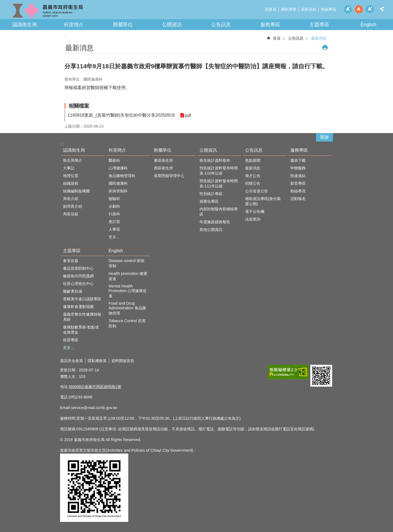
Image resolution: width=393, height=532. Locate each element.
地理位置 (71, 176)
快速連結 (298, 176)
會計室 (114, 222)
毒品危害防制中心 (78, 268)
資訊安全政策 (72, 361)
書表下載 (298, 160)
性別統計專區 (211, 194)
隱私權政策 (97, 361)
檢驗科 (114, 199)
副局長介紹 (73, 206)
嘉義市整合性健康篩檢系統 (82, 317)
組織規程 (71, 183)
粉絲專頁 (329, 9)
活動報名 (298, 199)
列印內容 (325, 47)
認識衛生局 (25, 25)
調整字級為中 (359, 9)
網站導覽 (289, 9)
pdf (188, 115)
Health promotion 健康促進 (128, 276)
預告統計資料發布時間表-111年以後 (219, 183)
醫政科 (114, 160)
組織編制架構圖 (76, 191)
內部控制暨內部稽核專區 (219, 212)
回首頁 (271, 9)
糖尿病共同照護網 (78, 276)
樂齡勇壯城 (73, 291)
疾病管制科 (118, 191)
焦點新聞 (253, 160)
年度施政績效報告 (215, 222)
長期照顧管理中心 (169, 176)
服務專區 (270, 25)
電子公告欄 (255, 211)
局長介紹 (71, 199)
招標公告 (253, 183)
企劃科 (114, 206)
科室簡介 (74, 25)
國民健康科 (118, 183)
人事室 (114, 229)
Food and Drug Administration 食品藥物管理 (127, 308)
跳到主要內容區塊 (3, 3)
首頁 (277, 38)
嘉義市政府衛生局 (48, 11)
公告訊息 (221, 25)
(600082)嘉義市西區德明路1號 (95, 387)
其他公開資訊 (211, 230)
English (368, 25)
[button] (288, 372)
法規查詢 (253, 219)
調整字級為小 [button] (348, 9)
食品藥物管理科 (122, 176)
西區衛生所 (163, 168)
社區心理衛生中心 (78, 284)
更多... (114, 237)
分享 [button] (382, 9)
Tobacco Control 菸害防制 (127, 323)
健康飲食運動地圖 (78, 307)
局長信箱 (309, 9)
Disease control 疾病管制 (126, 263)
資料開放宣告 (123, 361)
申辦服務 (298, 168)
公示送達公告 (257, 191)
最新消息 (319, 38)
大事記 (69, 168)
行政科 (114, 214)
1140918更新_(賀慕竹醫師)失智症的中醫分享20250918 (121, 115)
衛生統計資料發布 (215, 160)
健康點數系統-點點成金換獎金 (81, 330)
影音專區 (298, 183)
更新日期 (68, 370)
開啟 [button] (324, 137)
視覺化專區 (209, 201)
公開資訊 (172, 25)
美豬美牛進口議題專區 (82, 299)
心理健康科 (118, 168)
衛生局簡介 (73, 160)
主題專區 (319, 25)
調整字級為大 (370, 9)
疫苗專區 (71, 340)
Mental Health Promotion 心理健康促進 (128, 291)
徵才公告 (253, 176)
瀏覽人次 (68, 377)
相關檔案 (79, 106)
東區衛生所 (163, 160)
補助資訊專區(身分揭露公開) (263, 201)
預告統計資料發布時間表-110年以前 (219, 171)
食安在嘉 (71, 261)
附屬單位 (123, 25)
